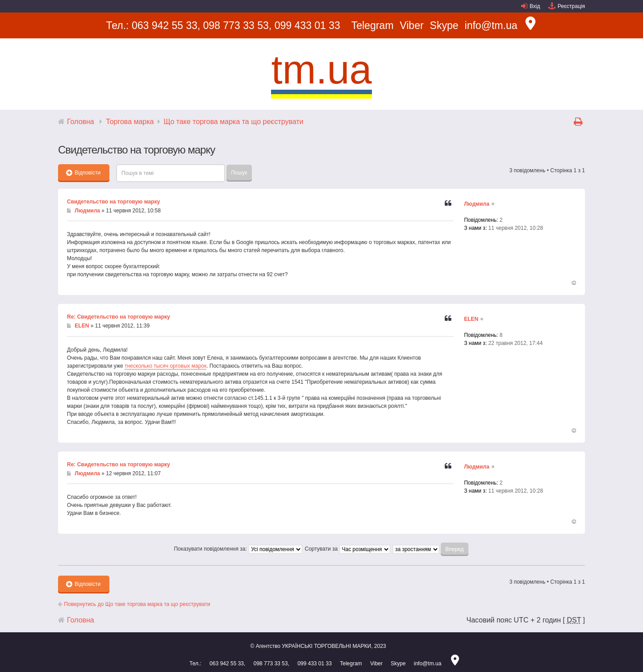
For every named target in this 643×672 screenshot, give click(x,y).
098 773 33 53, (237, 25)
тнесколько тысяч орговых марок (165, 366)
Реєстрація (571, 6)
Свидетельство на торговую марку (113, 202)
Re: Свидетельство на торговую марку (119, 317)
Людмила (87, 211)
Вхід (535, 6)
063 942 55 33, (166, 25)
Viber (411, 25)
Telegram (373, 25)
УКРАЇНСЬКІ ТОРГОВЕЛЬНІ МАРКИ (326, 646)
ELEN (82, 326)
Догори (573, 283)
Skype (444, 25)
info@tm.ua (491, 25)
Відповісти (83, 173)
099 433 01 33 (307, 25)
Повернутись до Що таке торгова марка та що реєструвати (134, 604)
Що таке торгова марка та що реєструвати (234, 122)
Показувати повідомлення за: (238, 549)
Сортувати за (347, 549)
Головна (81, 122)
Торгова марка (130, 122)
